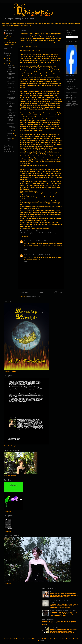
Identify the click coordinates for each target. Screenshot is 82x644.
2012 (7, 56)
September (11, 136)
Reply (26, 249)
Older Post (58, 292)
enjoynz (70, 639)
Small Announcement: (48, 620)
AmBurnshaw (28, 255)
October (10, 133)
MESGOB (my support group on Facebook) (71, 97)
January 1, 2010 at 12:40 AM (42, 255)
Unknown (27, 241)
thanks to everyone (53, 233)
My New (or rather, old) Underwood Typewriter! (63, 611)
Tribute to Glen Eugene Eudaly (11, 105)
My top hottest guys (55, 592)
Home (41, 292)
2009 (7, 63)
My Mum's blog (70, 86)
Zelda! (9, 101)
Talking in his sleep (11, 78)
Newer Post (24, 292)
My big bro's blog (71, 103)
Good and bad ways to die (11, 87)
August (10, 138)
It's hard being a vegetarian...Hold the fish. (11, 125)
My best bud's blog (71, 101)
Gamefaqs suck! (12, 84)
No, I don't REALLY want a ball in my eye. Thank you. (12, 112)
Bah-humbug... (11, 81)
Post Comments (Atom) (34, 296)
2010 (7, 61)
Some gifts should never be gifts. (11, 73)
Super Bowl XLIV (55, 628)
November (10, 131)
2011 (7, 58)
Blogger (42, 640)
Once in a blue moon (11, 68)
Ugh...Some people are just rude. (11, 119)
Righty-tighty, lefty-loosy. (11, 98)
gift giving (44, 233)
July (9, 141)
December (10, 65)
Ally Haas (68, 44)
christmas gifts (37, 233)
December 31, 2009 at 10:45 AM (39, 241)
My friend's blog (71, 106)
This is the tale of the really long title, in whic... (11, 92)
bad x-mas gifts (28, 233)
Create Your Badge (70, 75)
